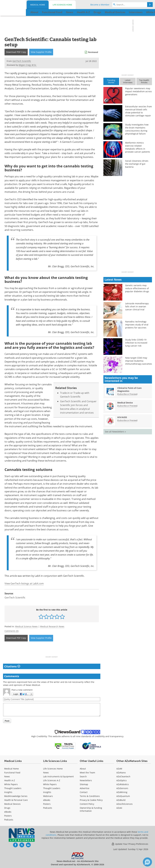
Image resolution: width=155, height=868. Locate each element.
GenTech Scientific (15, 598)
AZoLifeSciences (124, 804)
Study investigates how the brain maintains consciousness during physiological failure (137, 129)
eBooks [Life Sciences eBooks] (47, 800)
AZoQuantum (123, 796)
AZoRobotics (123, 784)
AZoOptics (122, 780)
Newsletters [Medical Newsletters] (86, 780)
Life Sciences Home (62, 5)
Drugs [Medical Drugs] (7, 808)
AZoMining (122, 792)
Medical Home (38, 5)
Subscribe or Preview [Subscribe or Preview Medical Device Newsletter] (127, 406)
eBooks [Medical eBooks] (8, 812)
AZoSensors (122, 788)
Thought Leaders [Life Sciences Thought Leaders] (52, 788)
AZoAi (119, 808)
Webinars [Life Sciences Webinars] (48, 796)
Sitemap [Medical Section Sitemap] (84, 784)
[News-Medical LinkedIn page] (28, 845)
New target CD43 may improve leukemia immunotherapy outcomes (139, 361)
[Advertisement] (52, 650)
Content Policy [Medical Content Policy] (87, 804)
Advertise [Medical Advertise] (85, 788)
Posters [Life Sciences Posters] (47, 804)
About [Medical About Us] (83, 769)
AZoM (119, 769)
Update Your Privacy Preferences (130, 844)
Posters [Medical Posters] (8, 816)
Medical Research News (52, 626)
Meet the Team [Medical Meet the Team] (87, 773)
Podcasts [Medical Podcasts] (9, 820)
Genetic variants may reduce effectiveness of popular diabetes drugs (137, 288)
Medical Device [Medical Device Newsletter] (125, 403)
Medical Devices (12, 804)
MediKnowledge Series (16, 796)
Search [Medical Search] (83, 776)
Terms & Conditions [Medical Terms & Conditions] (90, 796)
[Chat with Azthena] (147, 862)
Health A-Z (10, 780)
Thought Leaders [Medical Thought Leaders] (13, 788)
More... (146, 12)
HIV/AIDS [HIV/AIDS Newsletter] (122, 417)
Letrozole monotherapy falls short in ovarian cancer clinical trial (137, 306)
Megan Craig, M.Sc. (28, 65)
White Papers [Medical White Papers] (11, 784)
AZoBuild (121, 800)
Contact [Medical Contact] (84, 792)
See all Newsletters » (115, 432)
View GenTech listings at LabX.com (24, 583)
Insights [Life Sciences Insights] (47, 792)
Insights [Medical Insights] (8, 792)
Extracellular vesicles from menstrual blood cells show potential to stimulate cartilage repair (139, 111)
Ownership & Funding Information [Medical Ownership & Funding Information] (91, 809)
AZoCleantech (123, 776)
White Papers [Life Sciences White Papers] (50, 784)
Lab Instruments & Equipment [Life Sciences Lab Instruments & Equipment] (58, 776)
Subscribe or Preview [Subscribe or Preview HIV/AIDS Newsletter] (127, 420)
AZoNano (121, 773)
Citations (12, 666)
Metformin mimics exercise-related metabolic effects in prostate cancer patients (138, 147)
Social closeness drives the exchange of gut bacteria (137, 164)
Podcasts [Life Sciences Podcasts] (48, 808)
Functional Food (12, 773)
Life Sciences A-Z (52, 780)
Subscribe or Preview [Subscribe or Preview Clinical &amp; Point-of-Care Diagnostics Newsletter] (127, 394)
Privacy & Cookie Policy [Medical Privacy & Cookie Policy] (91, 800)
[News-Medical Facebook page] (15, 845)
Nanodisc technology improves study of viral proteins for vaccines (137, 325)
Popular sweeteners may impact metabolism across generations (139, 91)
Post (7, 721)
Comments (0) (12, 631)
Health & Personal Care (16, 800)
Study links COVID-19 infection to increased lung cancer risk (136, 343)
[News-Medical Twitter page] (22, 845)
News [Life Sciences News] (46, 773)
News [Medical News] (7, 776)
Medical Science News (26, 626)
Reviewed (93, 52)
